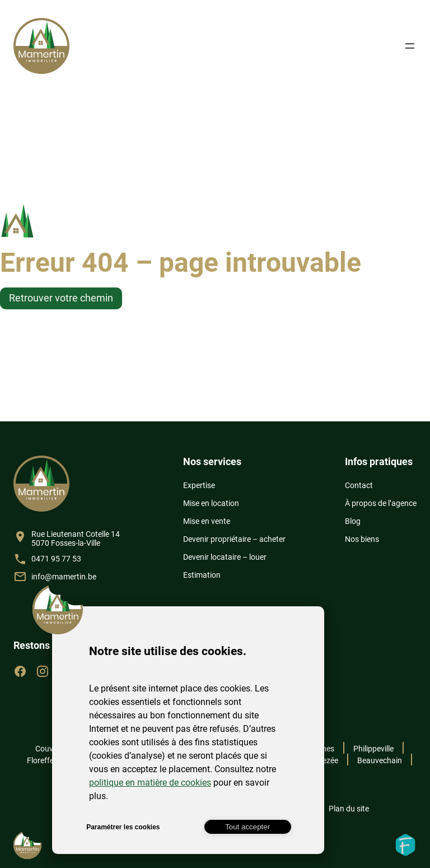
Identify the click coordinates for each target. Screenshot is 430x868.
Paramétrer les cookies (123, 827)
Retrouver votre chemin (61, 298)
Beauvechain (380, 760)
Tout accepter (247, 827)
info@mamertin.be (64, 577)
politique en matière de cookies (150, 783)
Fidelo (405, 845)
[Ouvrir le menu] (410, 46)
